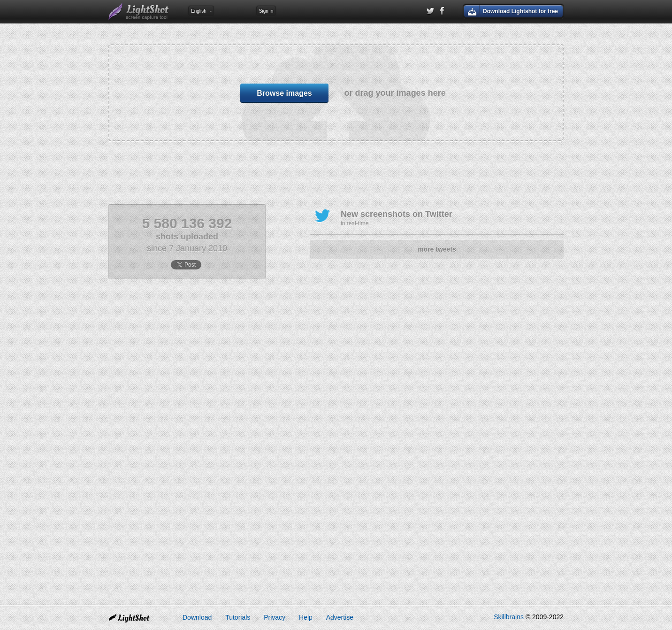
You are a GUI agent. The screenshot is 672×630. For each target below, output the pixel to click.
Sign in (266, 11)
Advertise (340, 617)
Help (306, 617)
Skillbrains (509, 617)
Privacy (275, 617)
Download (197, 617)
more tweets (437, 249)
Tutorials (238, 617)
